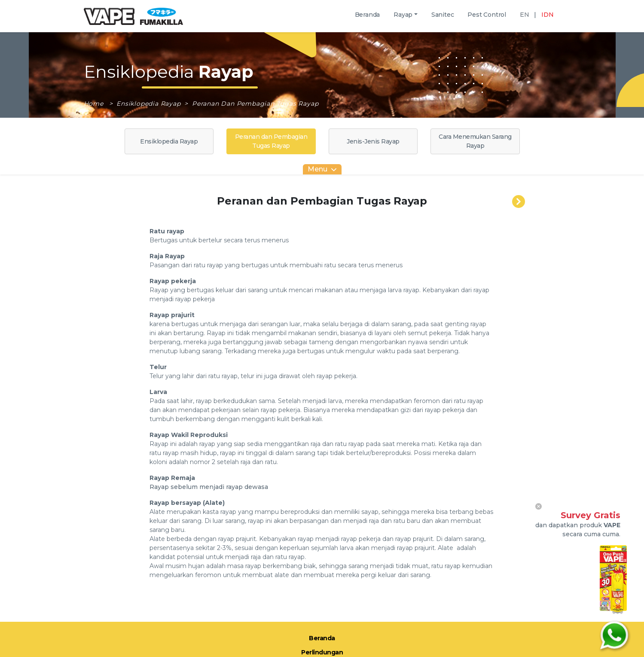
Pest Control (487, 18)
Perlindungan (322, 652)
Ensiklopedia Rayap (150, 104)
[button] (406, 15)
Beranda (368, 18)
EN (525, 15)
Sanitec (443, 18)
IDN (547, 15)
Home (95, 104)
